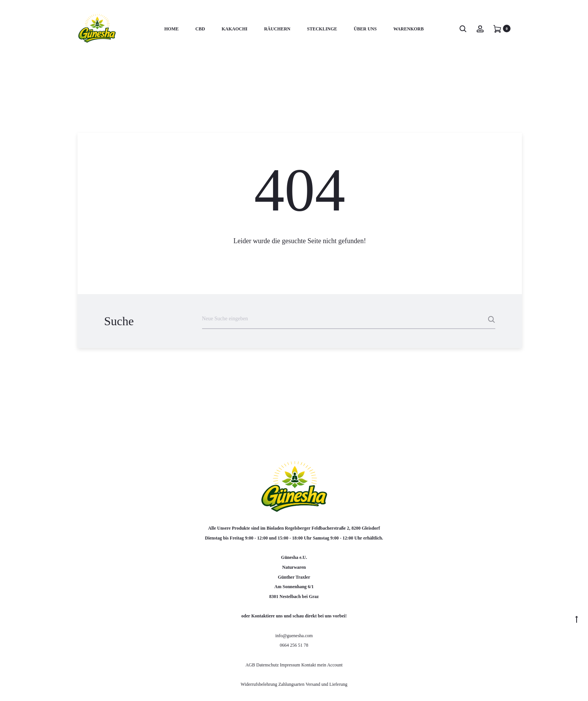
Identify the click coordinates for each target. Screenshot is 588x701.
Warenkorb (408, 29)
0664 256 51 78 (294, 645)
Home (172, 29)
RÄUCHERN (277, 29)
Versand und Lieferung (326, 684)
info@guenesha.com (294, 636)
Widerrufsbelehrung (260, 684)
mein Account (330, 665)
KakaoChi (234, 29)
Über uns (365, 29)
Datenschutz (268, 665)
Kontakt (309, 665)
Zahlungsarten (292, 684)
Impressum (290, 665)
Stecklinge (322, 29)
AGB (251, 665)
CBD (200, 29)
